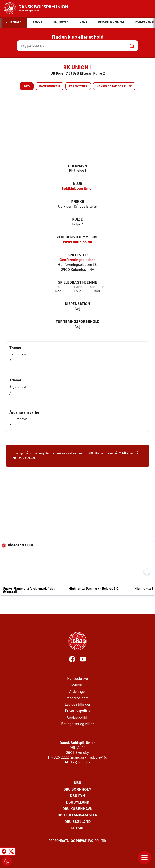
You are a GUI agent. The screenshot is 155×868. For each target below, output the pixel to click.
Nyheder (77, 685)
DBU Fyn (77, 796)
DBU (77, 783)
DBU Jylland (78, 803)
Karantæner (78, 86)
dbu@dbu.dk (80, 763)
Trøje (58, 287)
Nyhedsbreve (77, 679)
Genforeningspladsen (77, 260)
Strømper (97, 287)
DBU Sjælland (77, 822)
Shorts (78, 287)
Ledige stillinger (78, 705)
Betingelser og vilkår (77, 724)
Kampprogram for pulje (114, 86)
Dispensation (77, 304)
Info (27, 86)
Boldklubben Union (77, 189)
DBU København (77, 809)
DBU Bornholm (77, 790)
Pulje (77, 220)
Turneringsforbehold (78, 322)
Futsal (78, 828)
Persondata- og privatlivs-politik (77, 841)
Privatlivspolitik (78, 711)
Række (78, 202)
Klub (78, 184)
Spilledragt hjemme (78, 283)
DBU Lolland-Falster (77, 816)
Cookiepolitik (77, 718)
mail (122, 453)
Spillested (78, 255)
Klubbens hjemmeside (77, 237)
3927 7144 (27, 458)
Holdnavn (77, 166)
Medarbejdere (78, 698)
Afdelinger (78, 692)
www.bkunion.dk (77, 242)
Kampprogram (49, 86)
